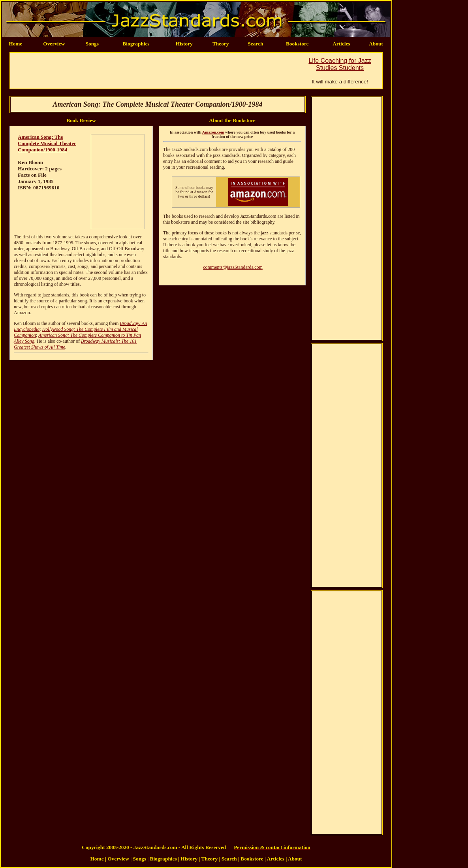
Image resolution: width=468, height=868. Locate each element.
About (376, 44)
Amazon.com (213, 132)
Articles (341, 44)
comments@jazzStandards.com (233, 267)
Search (255, 44)
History (184, 44)
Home (15, 44)
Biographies (136, 44)
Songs (92, 44)
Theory (221, 44)
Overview (54, 44)
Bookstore (297, 44)
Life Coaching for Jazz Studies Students (340, 64)
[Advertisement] (154, 71)
